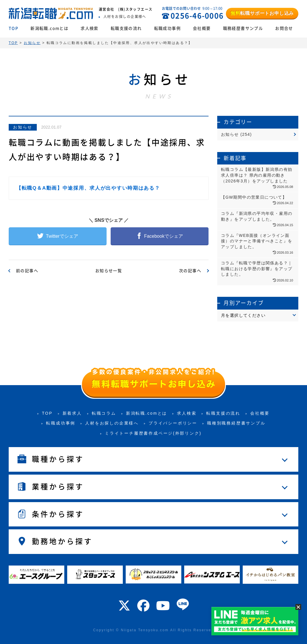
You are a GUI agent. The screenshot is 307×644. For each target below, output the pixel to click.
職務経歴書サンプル (243, 28)
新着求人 (72, 413)
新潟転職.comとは (49, 28)
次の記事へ (190, 271)
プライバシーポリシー (173, 423)
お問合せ (284, 28)
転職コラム (104, 413)
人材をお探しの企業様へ (112, 423)
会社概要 (202, 28)
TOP (13, 28)
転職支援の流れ (126, 28)
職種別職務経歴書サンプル (236, 423)
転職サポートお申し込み (262, 13)
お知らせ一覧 (109, 271)
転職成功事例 (167, 28)
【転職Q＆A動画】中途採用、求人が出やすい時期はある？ (88, 188)
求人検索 (89, 28)
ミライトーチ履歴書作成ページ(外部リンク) (153, 433)
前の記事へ (27, 271)
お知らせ (23, 127)
